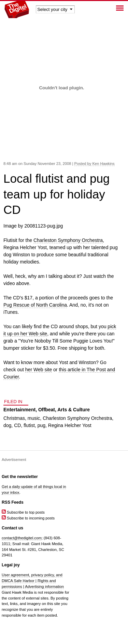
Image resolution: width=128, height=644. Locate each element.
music (34, 418)
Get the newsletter (20, 477)
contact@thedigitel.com (22, 538)
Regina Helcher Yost (70, 425)
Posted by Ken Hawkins (95, 164)
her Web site (39, 370)
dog (7, 425)
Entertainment (19, 410)
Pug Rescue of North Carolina (35, 305)
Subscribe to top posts (23, 512)
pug (41, 425)
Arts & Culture (74, 410)
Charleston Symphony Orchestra (68, 240)
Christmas (14, 418)
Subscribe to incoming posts (28, 518)
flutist (29, 425)
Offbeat (47, 410)
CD (17, 425)
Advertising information (44, 587)
